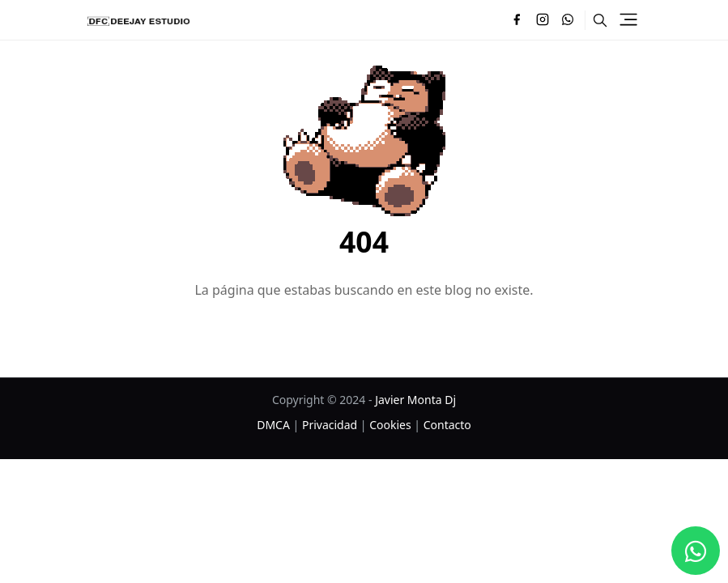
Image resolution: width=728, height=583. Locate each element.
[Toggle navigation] (628, 19)
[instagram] (543, 20)
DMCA (273, 425)
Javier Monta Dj (415, 400)
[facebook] (517, 20)
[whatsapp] (568, 20)
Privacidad (330, 425)
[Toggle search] (600, 20)
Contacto (447, 425)
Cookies (390, 425)
